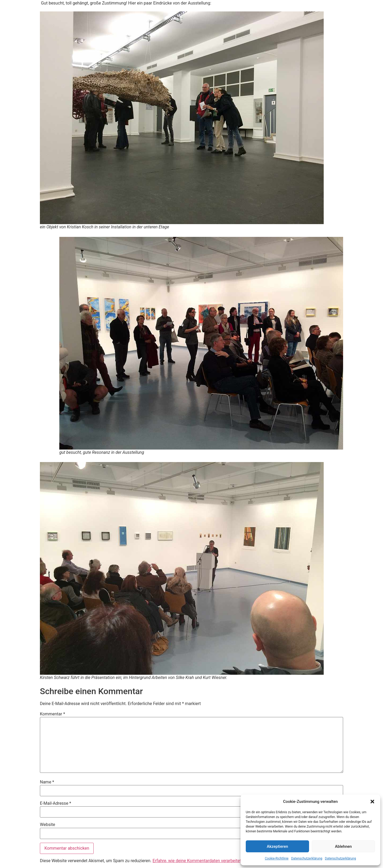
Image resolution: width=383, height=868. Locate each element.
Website (47, 825)
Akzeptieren (277, 846)
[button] (372, 802)
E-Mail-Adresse (55, 803)
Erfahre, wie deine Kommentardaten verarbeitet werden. (205, 861)
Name (47, 782)
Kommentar (53, 714)
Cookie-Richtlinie (277, 858)
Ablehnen (343, 846)
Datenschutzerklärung (307, 858)
